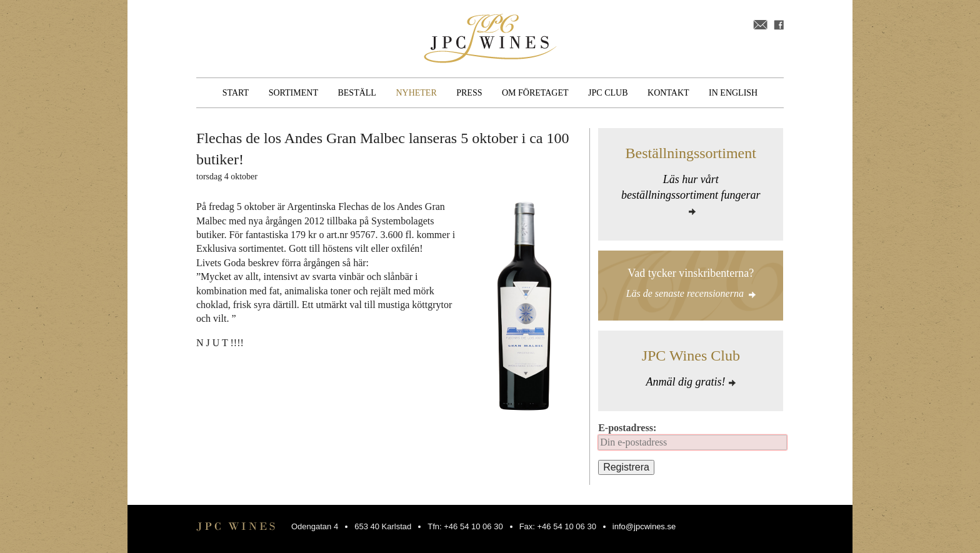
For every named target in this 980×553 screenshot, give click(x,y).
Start (236, 93)
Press (469, 93)
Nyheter (416, 93)
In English (733, 93)
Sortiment (293, 93)
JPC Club (608, 93)
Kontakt (668, 93)
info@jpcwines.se (644, 526)
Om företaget (535, 93)
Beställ (357, 93)
